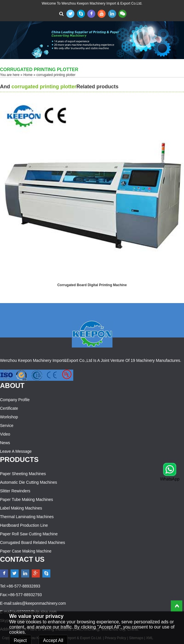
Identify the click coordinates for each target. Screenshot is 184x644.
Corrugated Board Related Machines (32, 542)
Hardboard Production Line (24, 525)
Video (5, 434)
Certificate (9, 408)
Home (28, 75)
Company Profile (15, 400)
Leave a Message (16, 451)
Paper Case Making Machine (26, 551)
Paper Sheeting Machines (23, 474)
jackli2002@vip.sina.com (35, 612)
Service (7, 426)
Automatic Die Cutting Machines (28, 482)
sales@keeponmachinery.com (39, 603)
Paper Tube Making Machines (26, 499)
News (5, 443)
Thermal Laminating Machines (27, 517)
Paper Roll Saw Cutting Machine (29, 534)
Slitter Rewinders (15, 491)
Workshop (9, 417)
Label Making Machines (21, 508)
